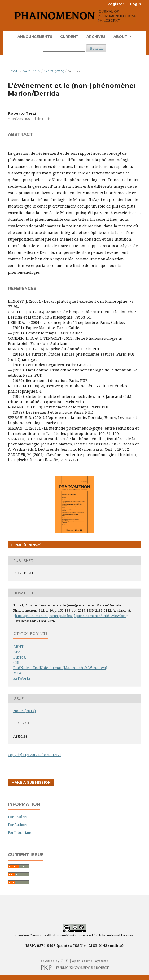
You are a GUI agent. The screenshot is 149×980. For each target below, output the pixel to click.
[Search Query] (64, 48)
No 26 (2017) (54, 71)
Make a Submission (31, 782)
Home (14, 71)
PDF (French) (28, 545)
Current (69, 36)
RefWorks (22, 678)
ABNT (18, 647)
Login (136, 4)
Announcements (35, 36)
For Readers (18, 817)
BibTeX (20, 657)
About (121, 36)
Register (116, 4)
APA (17, 652)
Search (96, 48)
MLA (17, 673)
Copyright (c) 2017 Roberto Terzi (34, 755)
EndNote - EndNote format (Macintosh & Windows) (60, 668)
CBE (17, 662)
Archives (96, 36)
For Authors (18, 825)
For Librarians (20, 832)
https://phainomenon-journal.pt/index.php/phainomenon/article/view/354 (71, 616)
